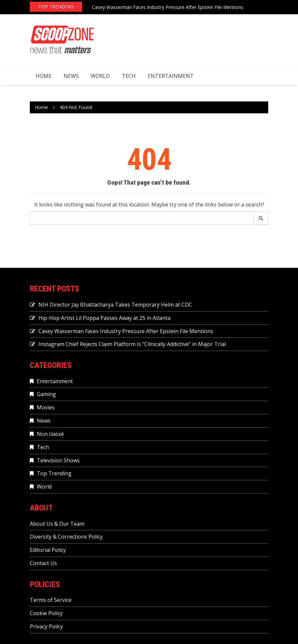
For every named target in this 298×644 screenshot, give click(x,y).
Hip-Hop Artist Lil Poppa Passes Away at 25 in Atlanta (104, 318)
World (100, 76)
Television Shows (58, 460)
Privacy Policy (46, 626)
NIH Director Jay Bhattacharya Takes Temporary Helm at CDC (115, 305)
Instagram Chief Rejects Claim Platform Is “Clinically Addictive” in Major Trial (132, 344)
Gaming (46, 394)
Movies (46, 407)
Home (44, 76)
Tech (129, 76)
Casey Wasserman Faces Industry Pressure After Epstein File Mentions (168, 7)
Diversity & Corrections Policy (66, 537)
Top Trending (54, 473)
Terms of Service (51, 600)
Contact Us (43, 563)
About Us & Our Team (57, 524)
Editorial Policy (48, 550)
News (71, 76)
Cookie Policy (46, 613)
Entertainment (171, 76)
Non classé (50, 434)
